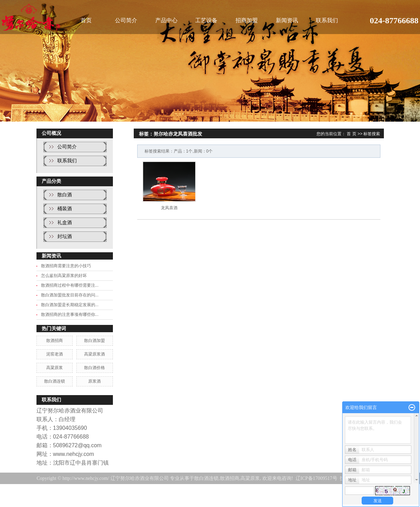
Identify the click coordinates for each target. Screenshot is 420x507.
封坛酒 (65, 236)
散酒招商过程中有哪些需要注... (70, 285)
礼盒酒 (65, 223)
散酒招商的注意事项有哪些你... (70, 314)
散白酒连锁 (55, 381)
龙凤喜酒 (169, 208)
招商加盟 (247, 20)
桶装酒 (65, 209)
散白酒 (65, 195)
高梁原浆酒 (94, 354)
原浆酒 (94, 381)
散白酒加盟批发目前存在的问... (70, 295)
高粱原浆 (55, 368)
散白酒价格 (94, 368)
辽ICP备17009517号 (316, 478)
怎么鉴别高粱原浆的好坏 (64, 276)
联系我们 (327, 20)
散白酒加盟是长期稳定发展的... (70, 305)
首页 (86, 20)
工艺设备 (206, 20)
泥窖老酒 (55, 354)
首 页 (351, 134)
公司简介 (126, 20)
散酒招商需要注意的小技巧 (66, 266)
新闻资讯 (287, 20)
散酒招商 (55, 341)
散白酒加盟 (94, 341)
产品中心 (166, 20)
